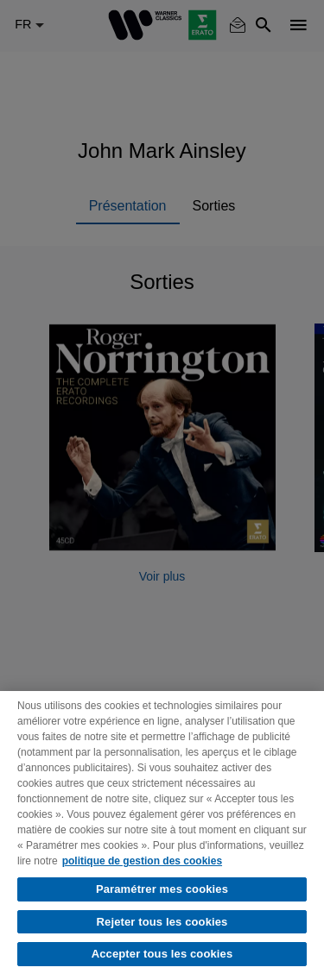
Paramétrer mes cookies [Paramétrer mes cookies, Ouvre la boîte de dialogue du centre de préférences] (162, 889)
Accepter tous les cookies (162, 954)
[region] (162, 836)
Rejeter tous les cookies (162, 922)
